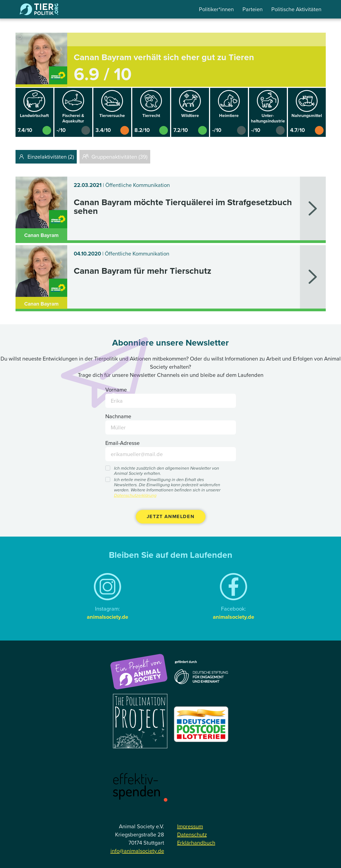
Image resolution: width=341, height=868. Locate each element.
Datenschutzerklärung (135, 495)
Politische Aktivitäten (296, 9)
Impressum (190, 826)
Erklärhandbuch (196, 843)
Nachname (118, 416)
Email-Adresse (122, 443)
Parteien (253, 9)
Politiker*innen (216, 9)
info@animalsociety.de (137, 851)
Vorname (116, 390)
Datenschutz (192, 835)
